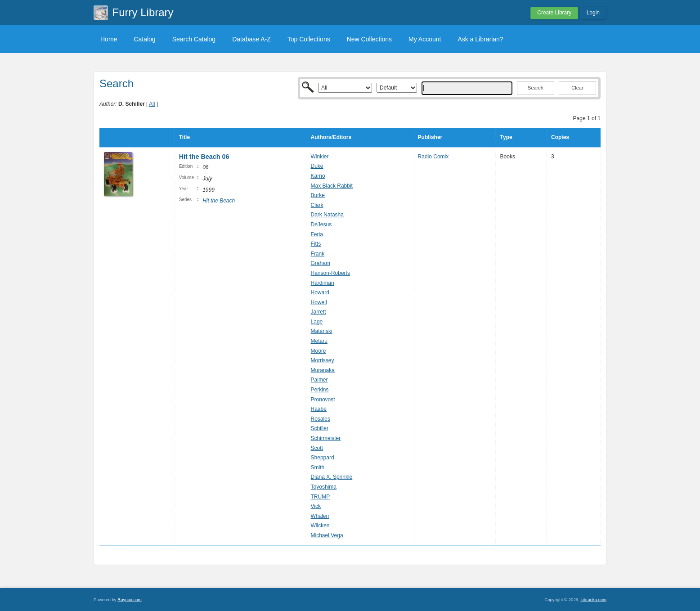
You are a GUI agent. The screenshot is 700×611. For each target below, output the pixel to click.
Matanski (322, 331)
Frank (318, 254)
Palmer (319, 380)
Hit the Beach (219, 201)
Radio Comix (433, 157)
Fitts (316, 244)
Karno (318, 176)
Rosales (321, 419)
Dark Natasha (327, 215)
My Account (425, 39)
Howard (320, 292)
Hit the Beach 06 (204, 157)
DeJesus (321, 225)
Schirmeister (326, 438)
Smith (318, 467)
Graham (321, 263)
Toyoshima (324, 487)
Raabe (319, 409)
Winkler (320, 157)
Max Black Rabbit (332, 186)
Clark (317, 205)
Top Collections (309, 39)
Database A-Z (251, 39)
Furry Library (143, 12)
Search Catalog (194, 39)
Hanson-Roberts (330, 273)
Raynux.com (129, 600)
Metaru (319, 341)
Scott (317, 448)
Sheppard (323, 458)
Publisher (430, 137)
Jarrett (319, 312)
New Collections (369, 39)
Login (593, 13)
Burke (318, 195)
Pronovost (323, 400)
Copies (560, 137)
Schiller (320, 428)
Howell (319, 302)
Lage (317, 322)
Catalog (144, 39)
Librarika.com (593, 600)
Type (506, 137)
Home (109, 39)
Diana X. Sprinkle (332, 477)
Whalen (320, 516)
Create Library (554, 13)
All (152, 104)
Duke (317, 166)
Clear (577, 88)
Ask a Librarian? (480, 39)
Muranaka (323, 370)
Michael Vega (327, 535)
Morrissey (323, 360)
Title (184, 137)
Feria (317, 234)
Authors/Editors (331, 137)
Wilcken (320, 526)
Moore (319, 351)
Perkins (320, 390)
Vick (316, 506)
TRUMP (321, 497)
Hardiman (323, 283)
